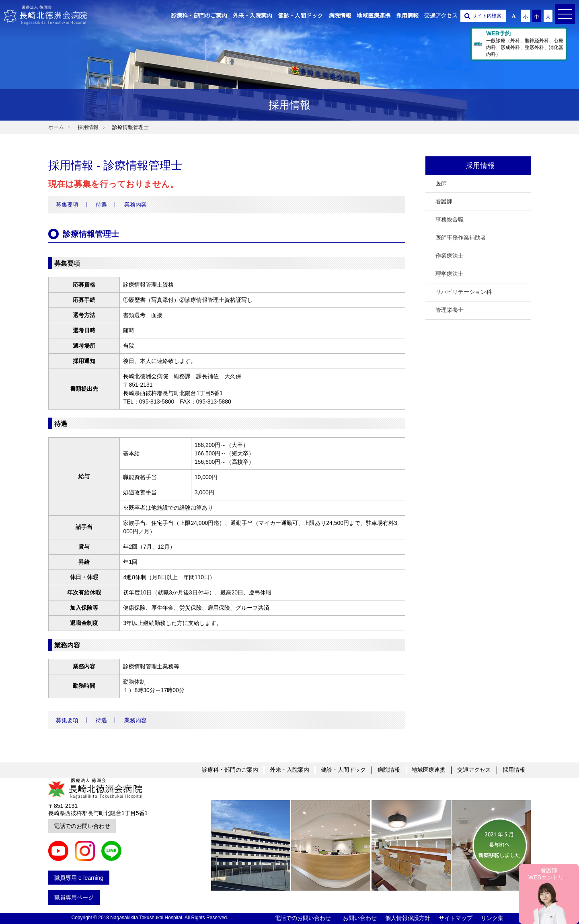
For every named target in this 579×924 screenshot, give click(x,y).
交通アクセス (474, 770)
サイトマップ (456, 918)
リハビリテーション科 (464, 292)
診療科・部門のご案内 (230, 770)
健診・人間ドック (343, 770)
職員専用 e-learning (79, 878)
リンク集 (492, 918)
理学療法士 (450, 274)
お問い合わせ (360, 918)
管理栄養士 (450, 310)
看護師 (444, 201)
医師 (441, 183)
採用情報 (514, 770)
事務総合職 (450, 219)
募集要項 (67, 205)
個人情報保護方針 (408, 918)
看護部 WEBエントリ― (549, 874)
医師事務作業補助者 (461, 238)
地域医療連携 (429, 770)
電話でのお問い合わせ (82, 826)
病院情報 (389, 770)
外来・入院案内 (289, 770)
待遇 (101, 205)
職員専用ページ (74, 897)
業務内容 (136, 205)
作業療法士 (450, 256)
